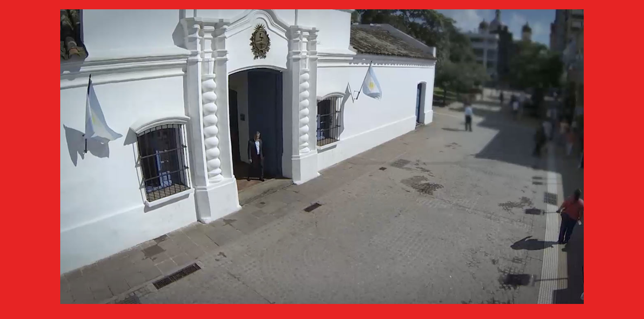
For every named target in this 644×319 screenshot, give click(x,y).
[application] (322, 157)
